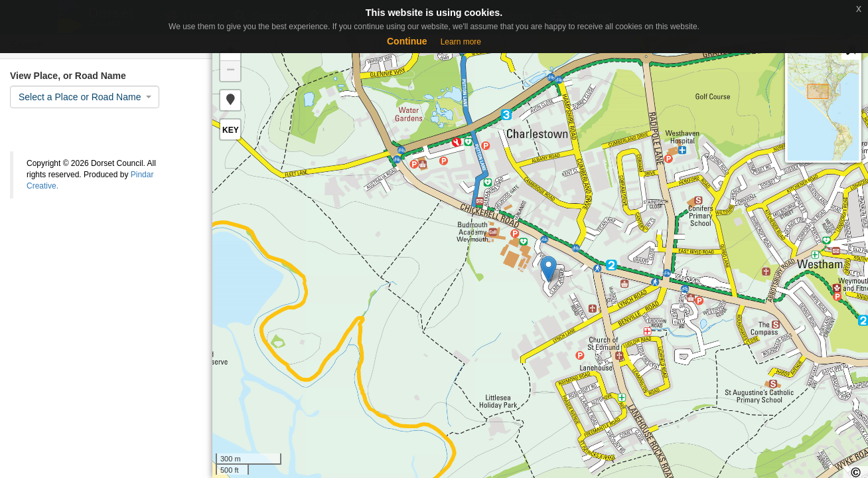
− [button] (231, 71)
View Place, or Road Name (68, 76)
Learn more (461, 42)
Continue (407, 41)
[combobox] (85, 97)
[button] (230, 100)
